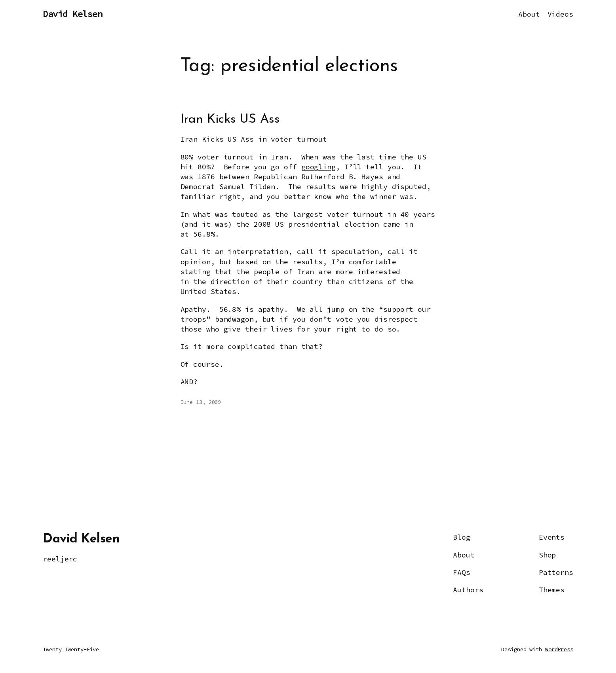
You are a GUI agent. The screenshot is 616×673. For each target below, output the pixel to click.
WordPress (559, 649)
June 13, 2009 (201, 402)
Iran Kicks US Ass (230, 119)
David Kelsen (72, 14)
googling (318, 167)
